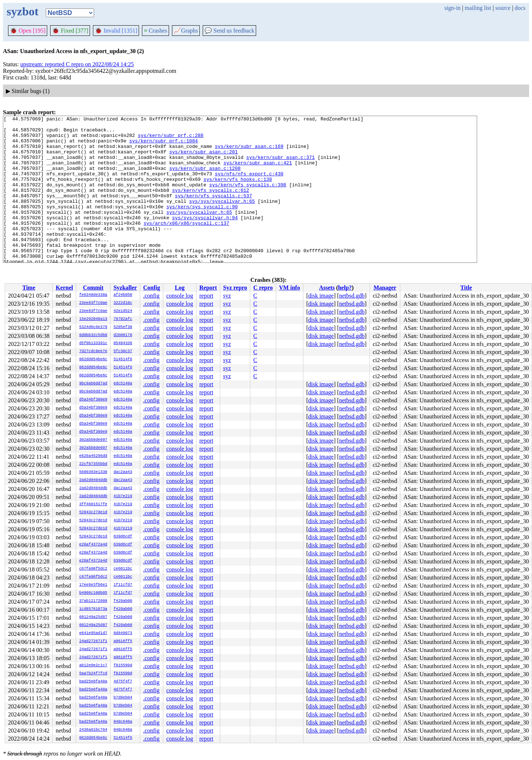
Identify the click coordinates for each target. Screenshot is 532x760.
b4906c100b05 (93, 593)
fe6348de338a (93, 295)
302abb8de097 (93, 440)
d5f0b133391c (93, 343)
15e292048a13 (93, 319)
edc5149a (123, 384)
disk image (321, 296)
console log (179, 296)
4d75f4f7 (123, 682)
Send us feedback (229, 31)
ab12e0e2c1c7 (93, 666)
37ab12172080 (93, 601)
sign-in (452, 8)
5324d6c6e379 (93, 327)
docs (520, 8)
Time (29, 288)
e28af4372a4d (93, 545)
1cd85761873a (93, 609)
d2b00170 (123, 335)
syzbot (23, 11)
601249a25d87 (93, 617)
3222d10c (123, 303)
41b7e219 (123, 496)
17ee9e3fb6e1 (93, 585)
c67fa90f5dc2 (93, 569)
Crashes (156, 31)
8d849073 (123, 633)
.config (151, 296)
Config (151, 288)
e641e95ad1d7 (93, 633)
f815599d (123, 666)
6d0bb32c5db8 (93, 335)
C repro (263, 288)
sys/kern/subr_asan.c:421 (258, 172)
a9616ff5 (123, 641)
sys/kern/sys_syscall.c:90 (202, 225)
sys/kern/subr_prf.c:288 (171, 139)
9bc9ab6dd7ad (93, 384)
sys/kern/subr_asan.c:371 (280, 166)
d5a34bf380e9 (93, 400)
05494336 (123, 343)
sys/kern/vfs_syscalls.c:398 (248, 199)
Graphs (186, 31)
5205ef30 (123, 327)
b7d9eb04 (123, 698)
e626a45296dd (93, 456)
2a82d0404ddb (93, 480)
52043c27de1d (93, 513)
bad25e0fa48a (93, 682)
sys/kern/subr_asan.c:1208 (205, 179)
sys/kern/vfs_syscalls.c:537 (213, 212)
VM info (290, 288)
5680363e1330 (93, 472)
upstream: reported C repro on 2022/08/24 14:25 (77, 64)
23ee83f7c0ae (93, 303)
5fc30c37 (123, 351)
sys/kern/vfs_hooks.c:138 (238, 192)
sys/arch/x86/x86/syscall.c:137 (186, 245)
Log (180, 288)
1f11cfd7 (123, 585)
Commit (93, 288)
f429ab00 (123, 601)
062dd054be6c (93, 359)
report (206, 296)
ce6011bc (123, 569)
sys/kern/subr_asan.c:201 (203, 159)
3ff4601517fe (93, 504)
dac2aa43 (123, 472)
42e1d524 (123, 311)
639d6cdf (123, 537)
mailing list (478, 8)
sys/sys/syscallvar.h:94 (205, 238)
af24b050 (123, 295)
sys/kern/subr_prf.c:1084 (163, 146)
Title (466, 288)
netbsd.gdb (352, 296)
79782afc (123, 319)
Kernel (64, 288)
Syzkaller (125, 288)
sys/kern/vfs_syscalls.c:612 (211, 205)
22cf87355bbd (93, 464)
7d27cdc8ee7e (93, 351)
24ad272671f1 (93, 641)
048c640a (123, 722)
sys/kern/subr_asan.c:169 (249, 153)
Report (208, 288)
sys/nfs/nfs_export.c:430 (249, 186)
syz (227, 296)
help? (345, 288)
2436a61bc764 (93, 730)
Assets (327, 288)
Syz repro (235, 288)
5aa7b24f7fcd (93, 674)
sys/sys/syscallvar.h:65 (222, 219)
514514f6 (123, 359)
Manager (385, 288)
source (503, 8)
